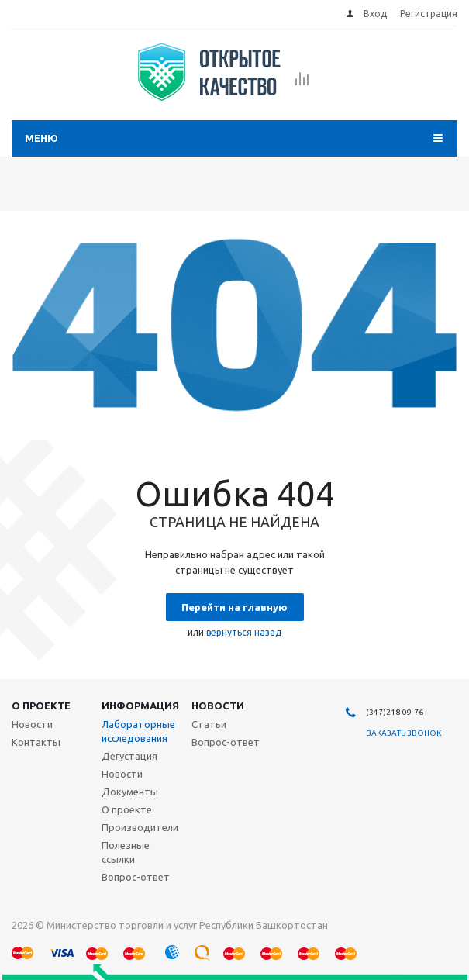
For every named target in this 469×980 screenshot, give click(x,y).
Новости (218, 706)
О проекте (41, 706)
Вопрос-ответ (136, 877)
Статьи (209, 724)
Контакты (36, 742)
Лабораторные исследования (138, 731)
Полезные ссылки (126, 852)
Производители (140, 827)
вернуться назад (244, 632)
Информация (140, 706)
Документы (130, 792)
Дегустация (129, 756)
